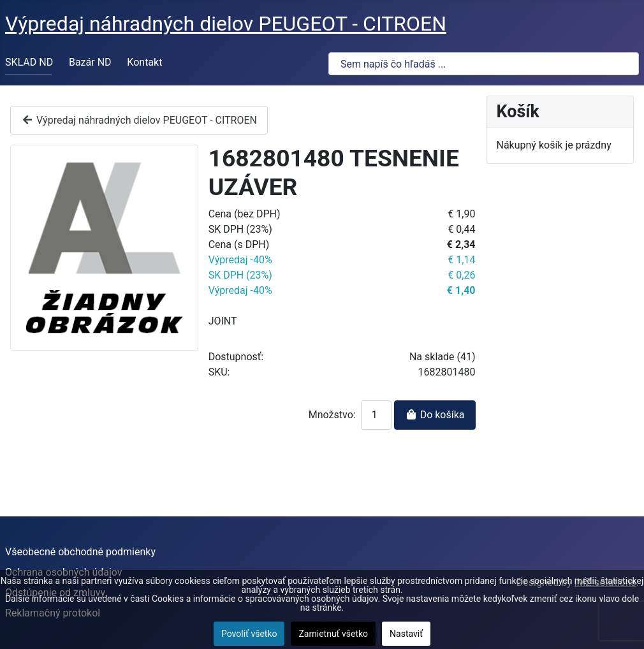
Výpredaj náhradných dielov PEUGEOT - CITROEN (139, 120)
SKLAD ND (29, 62)
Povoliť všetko (249, 634)
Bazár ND (90, 62)
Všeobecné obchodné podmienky (80, 552)
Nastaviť (406, 634)
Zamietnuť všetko (333, 634)
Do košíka (435, 415)
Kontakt (144, 62)
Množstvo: (332, 415)
